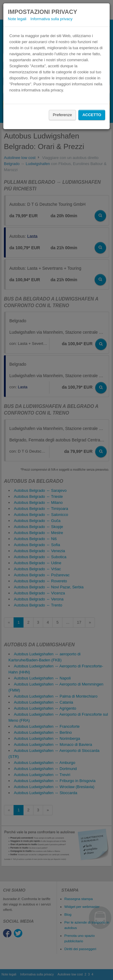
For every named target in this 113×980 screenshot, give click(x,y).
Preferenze (62, 115)
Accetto (92, 115)
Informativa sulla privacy (51, 19)
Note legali (17, 19)
